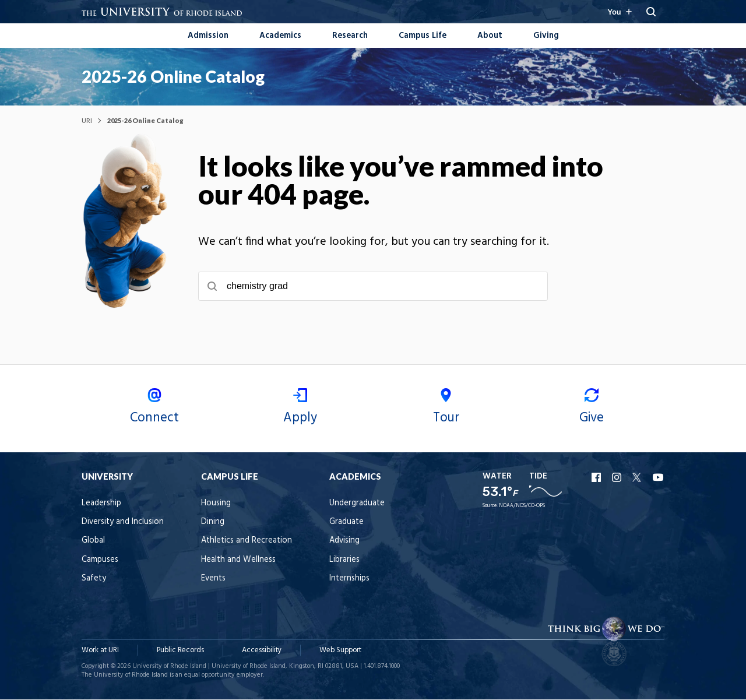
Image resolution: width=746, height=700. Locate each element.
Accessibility (262, 651)
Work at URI (100, 651)
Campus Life (423, 36)
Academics (280, 36)
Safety (94, 580)
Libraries (344, 560)
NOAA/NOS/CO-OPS (522, 506)
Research (350, 36)
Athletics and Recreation (247, 542)
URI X (638, 478)
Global (93, 542)
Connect (154, 409)
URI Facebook (597, 478)
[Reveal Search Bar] (651, 12)
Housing (216, 504)
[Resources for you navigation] (619, 12)
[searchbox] (373, 287)
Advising (344, 542)
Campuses (100, 560)
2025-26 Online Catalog (173, 76)
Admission (208, 36)
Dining (213, 523)
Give (592, 409)
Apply (300, 409)
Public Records (180, 651)
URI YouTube (659, 478)
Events (213, 580)
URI (87, 121)
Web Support (340, 651)
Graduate (346, 523)
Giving (546, 36)
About (490, 36)
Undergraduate (357, 504)
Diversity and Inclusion (123, 523)
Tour (446, 409)
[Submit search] (212, 287)
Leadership (101, 504)
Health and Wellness (238, 560)
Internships (349, 580)
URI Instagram (618, 478)
